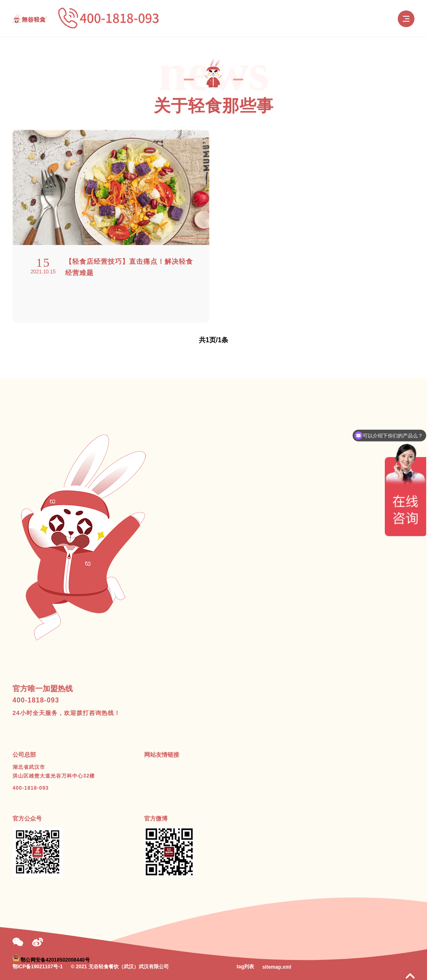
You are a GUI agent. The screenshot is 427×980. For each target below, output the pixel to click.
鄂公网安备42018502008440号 (55, 960)
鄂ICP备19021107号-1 (38, 967)
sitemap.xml (277, 967)
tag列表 (245, 967)
